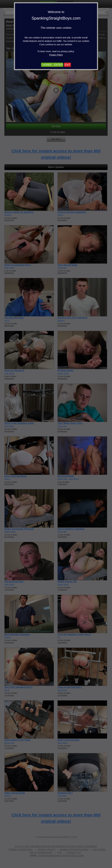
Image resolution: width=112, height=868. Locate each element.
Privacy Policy (56, 55)
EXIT (68, 65)
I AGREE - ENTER (52, 65)
